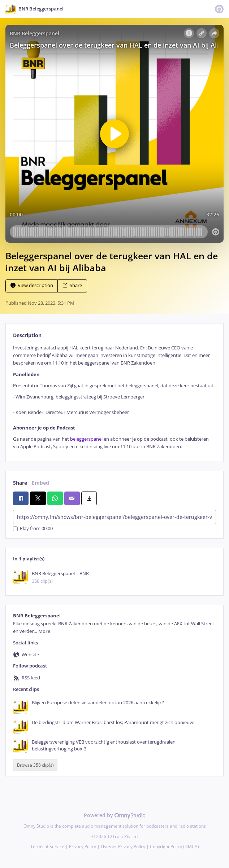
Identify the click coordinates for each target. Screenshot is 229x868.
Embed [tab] (40, 483)
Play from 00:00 (33, 529)
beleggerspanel (86, 439)
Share (72, 285)
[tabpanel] (114, 397)
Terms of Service (47, 847)
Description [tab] (27, 335)
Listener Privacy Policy (123, 847)
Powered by (115, 815)
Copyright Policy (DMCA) (174, 847)
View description (32, 285)
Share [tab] (20, 483)
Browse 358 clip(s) (35, 765)
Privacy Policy (83, 847)
